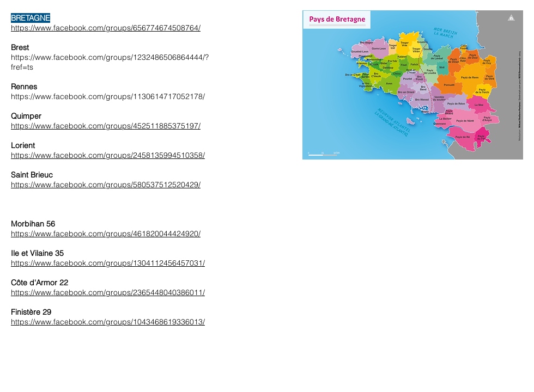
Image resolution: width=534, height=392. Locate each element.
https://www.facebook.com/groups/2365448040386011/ (108, 292)
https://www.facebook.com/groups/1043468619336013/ (108, 322)
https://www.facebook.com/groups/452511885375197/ (106, 126)
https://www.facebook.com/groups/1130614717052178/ (108, 96)
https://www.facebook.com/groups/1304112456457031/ (108, 263)
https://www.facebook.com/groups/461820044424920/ (106, 234)
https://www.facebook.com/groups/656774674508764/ (106, 28)
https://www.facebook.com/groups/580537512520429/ (106, 185)
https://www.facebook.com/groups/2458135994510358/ (108, 155)
